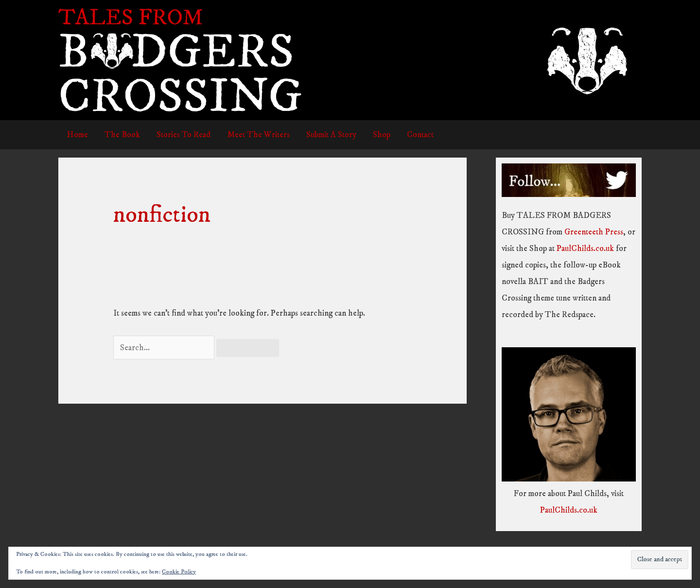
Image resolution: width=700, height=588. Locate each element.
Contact (420, 135)
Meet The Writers (258, 135)
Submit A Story (331, 135)
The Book (122, 135)
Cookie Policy (179, 572)
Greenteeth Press (594, 232)
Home (77, 135)
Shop (382, 135)
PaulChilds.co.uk (585, 249)
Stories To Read (184, 135)
